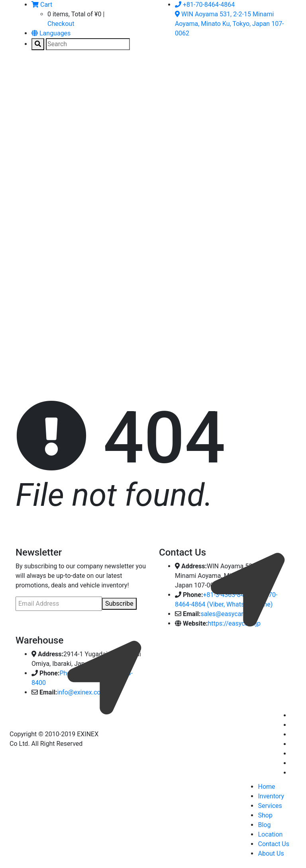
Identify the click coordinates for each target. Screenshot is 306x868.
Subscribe (119, 604)
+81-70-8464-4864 (205, 5)
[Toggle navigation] (27, 75)
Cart (42, 5)
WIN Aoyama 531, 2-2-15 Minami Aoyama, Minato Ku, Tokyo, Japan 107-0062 (229, 24)
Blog (264, 825)
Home (266, 787)
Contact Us (274, 844)
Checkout (61, 24)
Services (270, 806)
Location (270, 834)
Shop (265, 815)
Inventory (271, 796)
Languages (51, 33)
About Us (271, 853)
